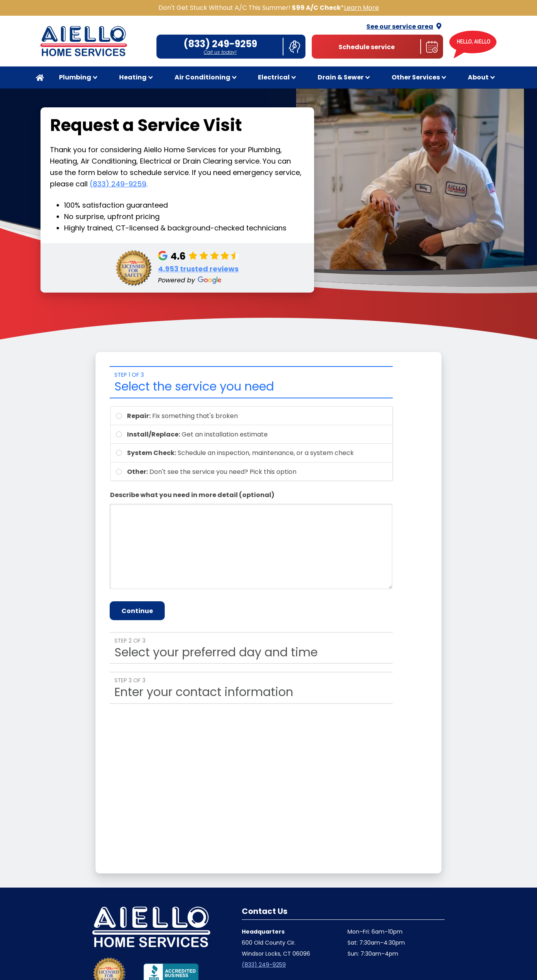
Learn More (361, 8)
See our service (405, 27)
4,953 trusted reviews (198, 269)
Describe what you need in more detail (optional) (192, 495)
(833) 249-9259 (118, 184)
